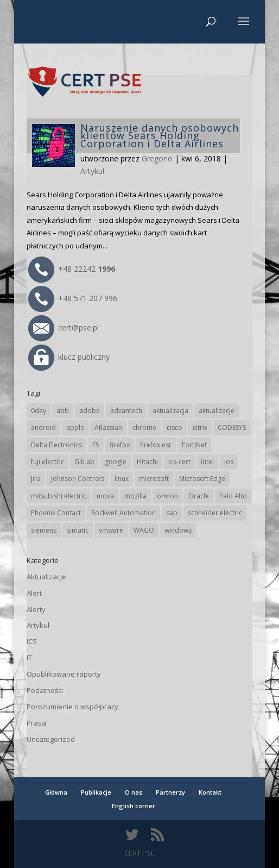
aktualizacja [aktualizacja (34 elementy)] (170, 411)
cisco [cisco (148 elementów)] (175, 427)
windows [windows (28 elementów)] (178, 530)
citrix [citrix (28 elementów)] (200, 427)
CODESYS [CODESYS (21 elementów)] (232, 427)
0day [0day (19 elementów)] (39, 411)
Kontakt (210, 792)
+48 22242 (72, 269)
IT (29, 658)
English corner (134, 806)
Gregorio (157, 158)
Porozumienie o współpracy (72, 707)
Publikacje (96, 792)
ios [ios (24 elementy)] (229, 462)
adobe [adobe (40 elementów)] (90, 411)
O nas (134, 792)
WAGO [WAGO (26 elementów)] (144, 530)
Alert (34, 593)
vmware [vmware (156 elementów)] (111, 530)
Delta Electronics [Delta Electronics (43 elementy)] (56, 445)
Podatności (45, 690)
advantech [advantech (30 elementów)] (126, 411)
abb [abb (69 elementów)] (63, 411)
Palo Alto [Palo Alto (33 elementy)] (233, 496)
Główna (56, 792)
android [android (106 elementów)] (43, 427)
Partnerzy (170, 792)
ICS (32, 641)
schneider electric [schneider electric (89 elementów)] (215, 513)
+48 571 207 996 (73, 298)
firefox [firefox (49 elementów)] (120, 445)
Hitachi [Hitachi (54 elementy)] (147, 462)
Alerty (36, 609)
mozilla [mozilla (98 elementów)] (135, 496)
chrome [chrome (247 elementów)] (144, 427)
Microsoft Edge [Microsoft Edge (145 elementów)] (202, 479)
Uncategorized (51, 739)
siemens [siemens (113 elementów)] (44, 530)
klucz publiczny (69, 357)
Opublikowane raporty (64, 674)
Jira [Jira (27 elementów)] (36, 479)
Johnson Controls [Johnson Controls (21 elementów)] (78, 479)
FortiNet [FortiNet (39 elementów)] (194, 445)
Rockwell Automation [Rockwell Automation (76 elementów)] (123, 513)
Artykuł (93, 171)
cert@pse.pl (64, 327)
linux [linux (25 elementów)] (122, 479)
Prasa (36, 723)
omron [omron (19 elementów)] (167, 496)
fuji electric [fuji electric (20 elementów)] (47, 462)
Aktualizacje (46, 577)
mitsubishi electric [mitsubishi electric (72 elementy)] (59, 496)
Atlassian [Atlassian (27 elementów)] (108, 427)
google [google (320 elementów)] (116, 462)
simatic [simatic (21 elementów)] (78, 530)
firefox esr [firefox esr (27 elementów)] (156, 445)
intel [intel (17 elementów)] (207, 462)
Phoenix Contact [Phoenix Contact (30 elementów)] (56, 513)
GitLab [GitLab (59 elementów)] (84, 462)
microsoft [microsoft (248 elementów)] (154, 479)
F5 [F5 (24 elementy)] (96, 445)
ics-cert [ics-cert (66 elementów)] (179, 462)
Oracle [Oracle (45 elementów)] (199, 496)
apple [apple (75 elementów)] (75, 427)
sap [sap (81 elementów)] (172, 513)
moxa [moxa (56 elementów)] (105, 496)
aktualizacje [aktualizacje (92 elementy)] (217, 411)
